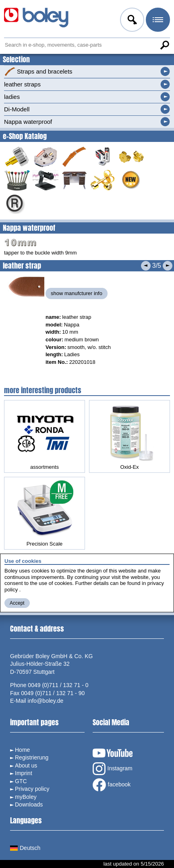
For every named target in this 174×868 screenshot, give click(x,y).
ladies (12, 97)
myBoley (26, 797)
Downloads (29, 804)
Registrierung (32, 757)
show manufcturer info (77, 293)
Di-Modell (17, 109)
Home (22, 750)
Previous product (146, 266)
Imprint (24, 773)
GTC (21, 781)
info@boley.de (46, 701)
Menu (157, 21)
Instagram (113, 769)
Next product (168, 266)
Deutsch (25, 848)
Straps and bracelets (38, 72)
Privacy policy (32, 789)
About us (26, 765)
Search (164, 45)
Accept (17, 603)
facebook (112, 785)
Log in (131, 21)
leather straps (22, 84)
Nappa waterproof (28, 122)
